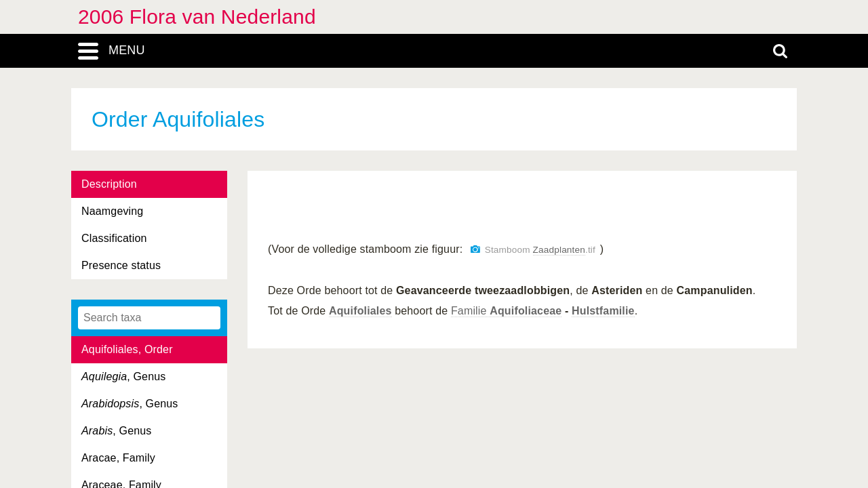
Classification (114, 238)
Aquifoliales (360, 311)
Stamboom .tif (540, 250)
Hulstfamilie (603, 311)
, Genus (123, 377)
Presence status (121, 265)
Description (109, 184)
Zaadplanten (559, 250)
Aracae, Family (118, 458)
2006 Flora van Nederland (197, 17)
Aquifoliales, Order (127, 349)
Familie (506, 311)
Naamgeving (112, 211)
